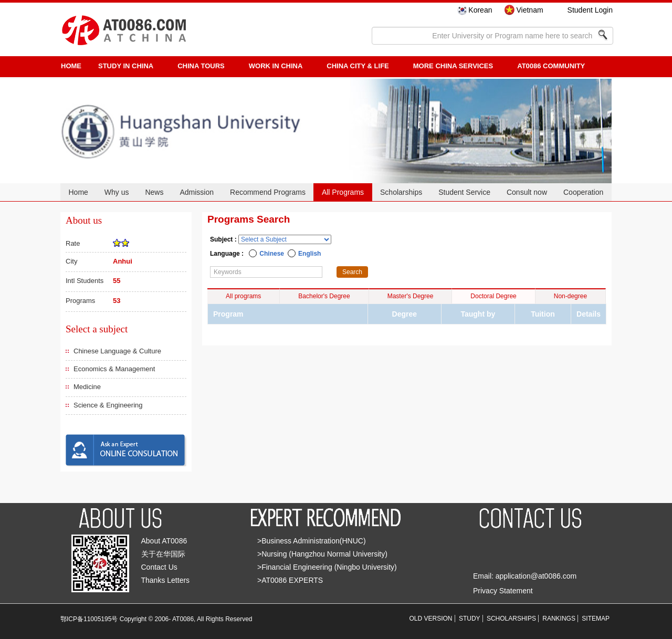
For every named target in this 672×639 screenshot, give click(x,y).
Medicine (87, 387)
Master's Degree (411, 296)
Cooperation (583, 192)
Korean (480, 10)
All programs (243, 296)
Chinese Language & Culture (117, 351)
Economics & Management (114, 369)
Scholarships (401, 192)
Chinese (272, 254)
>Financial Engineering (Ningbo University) (327, 567)
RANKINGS (559, 619)
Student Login (590, 10)
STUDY (470, 619)
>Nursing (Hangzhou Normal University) (322, 554)
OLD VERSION (431, 619)
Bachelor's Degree (324, 296)
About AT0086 (164, 541)
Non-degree (570, 296)
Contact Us (159, 567)
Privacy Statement (503, 591)
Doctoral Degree (493, 296)
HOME (71, 66)
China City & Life (358, 66)
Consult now (527, 192)
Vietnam (529, 10)
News (154, 192)
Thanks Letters (166, 580)
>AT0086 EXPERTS (290, 580)
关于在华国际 (163, 554)
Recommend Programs (268, 192)
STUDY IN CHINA (126, 66)
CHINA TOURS (201, 66)
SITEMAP (596, 619)
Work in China (276, 66)
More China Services (453, 66)
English (309, 254)
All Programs (343, 192)
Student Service (464, 192)
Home (78, 192)
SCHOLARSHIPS (511, 619)
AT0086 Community (551, 66)
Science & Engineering (108, 405)
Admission (197, 192)
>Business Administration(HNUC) (312, 541)
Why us (117, 192)
